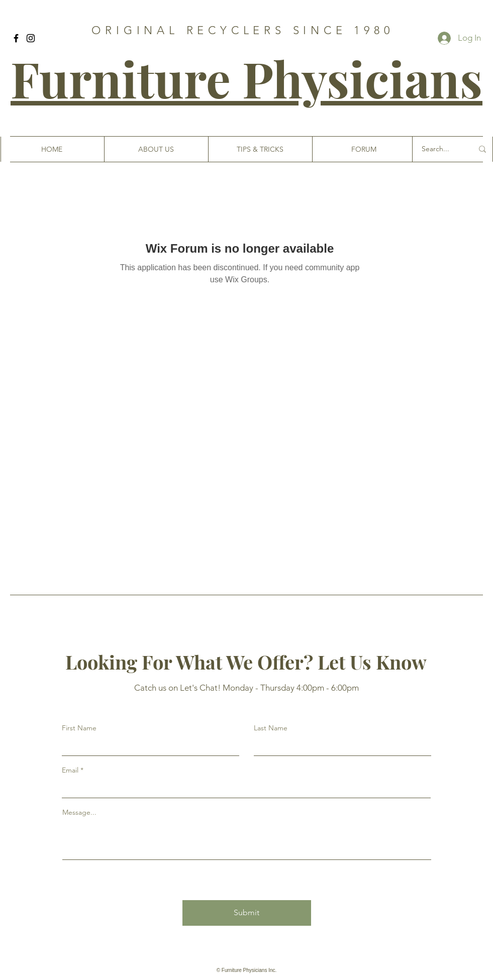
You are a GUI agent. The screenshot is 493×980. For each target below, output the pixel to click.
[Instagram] (31, 38)
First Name (79, 728)
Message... (79, 812)
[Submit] (247, 913)
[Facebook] (16, 38)
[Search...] (440, 149)
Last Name (271, 728)
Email (70, 770)
